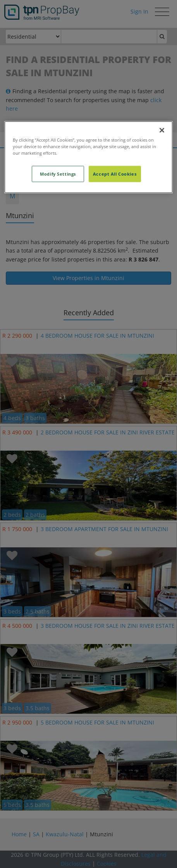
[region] (88, 157)
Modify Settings (58, 173)
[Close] (162, 130)
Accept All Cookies (115, 173)
